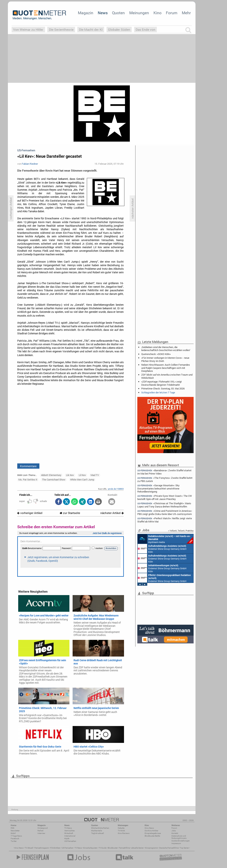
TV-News (68, 828)
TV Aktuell (29, 848)
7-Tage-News (16, 836)
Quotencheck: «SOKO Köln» (156, 354)
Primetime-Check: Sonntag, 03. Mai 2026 (163, 388)
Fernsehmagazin (42, 848)
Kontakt (175, 833)
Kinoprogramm (151, 848)
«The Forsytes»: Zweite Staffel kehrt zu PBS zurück (165, 479)
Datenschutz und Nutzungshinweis (179, 837)
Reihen (41, 831)
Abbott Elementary (51, 475)
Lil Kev (82, 475)
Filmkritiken (55, 848)
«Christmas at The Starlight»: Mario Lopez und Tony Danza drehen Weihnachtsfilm (164, 505)
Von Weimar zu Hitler (28, 30)
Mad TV (95, 475)
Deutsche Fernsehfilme (169, 848)
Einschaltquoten (90, 848)
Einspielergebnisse (153, 833)
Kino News (19, 848)
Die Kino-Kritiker (151, 831)
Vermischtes (70, 831)
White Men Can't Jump (82, 480)
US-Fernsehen (70, 841)
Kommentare (28, 466)
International (70, 836)
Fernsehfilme (124, 848)
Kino (157, 13)
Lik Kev (70, 475)
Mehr (186, 13)
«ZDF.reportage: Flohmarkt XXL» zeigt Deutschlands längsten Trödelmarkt (162, 383)
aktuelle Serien (138, 848)
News (103, 13)
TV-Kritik (121, 831)
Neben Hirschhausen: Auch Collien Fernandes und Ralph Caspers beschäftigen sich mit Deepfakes (166, 368)
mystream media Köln (165, 539)
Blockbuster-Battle (152, 836)
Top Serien (184, 848)
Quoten (118, 13)
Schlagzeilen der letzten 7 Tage (158, 392)
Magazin (86, 13)
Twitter (14, 841)
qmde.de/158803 (116, 489)
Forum (172, 13)
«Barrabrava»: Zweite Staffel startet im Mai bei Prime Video (164, 472)
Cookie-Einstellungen (181, 841)
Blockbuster (113, 848)
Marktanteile (97, 831)
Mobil (13, 833)
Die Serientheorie (61, 30)
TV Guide (103, 848)
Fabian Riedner (30, 164)
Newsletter (15, 831)
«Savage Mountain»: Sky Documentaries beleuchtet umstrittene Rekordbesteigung (158, 488)
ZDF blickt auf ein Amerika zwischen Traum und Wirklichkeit (167, 376)
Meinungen (139, 13)
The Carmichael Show (54, 480)
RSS (12, 828)
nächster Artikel (112, 513)
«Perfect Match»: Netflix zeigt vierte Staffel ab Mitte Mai (165, 520)
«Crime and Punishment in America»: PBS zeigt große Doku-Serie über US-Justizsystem (165, 512)
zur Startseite (70, 513)
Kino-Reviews (124, 833)
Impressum (176, 843)
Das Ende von (145, 30)
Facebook (15, 838)
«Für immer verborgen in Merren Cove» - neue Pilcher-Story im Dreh (165, 359)
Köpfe (67, 838)
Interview (41, 833)
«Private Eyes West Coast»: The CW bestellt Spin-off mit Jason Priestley (165, 497)
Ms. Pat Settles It (28, 480)
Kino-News (149, 828)
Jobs (174, 831)
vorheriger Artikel (30, 513)
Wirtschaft (69, 833)
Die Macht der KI (91, 30)
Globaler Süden (119, 30)
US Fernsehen (68, 848)
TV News (78, 848)
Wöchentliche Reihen (100, 828)
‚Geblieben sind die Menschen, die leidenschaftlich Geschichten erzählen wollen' (166, 349)
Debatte (121, 828)
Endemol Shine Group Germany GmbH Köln (162, 549)
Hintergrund (43, 828)
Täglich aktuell (98, 833)
